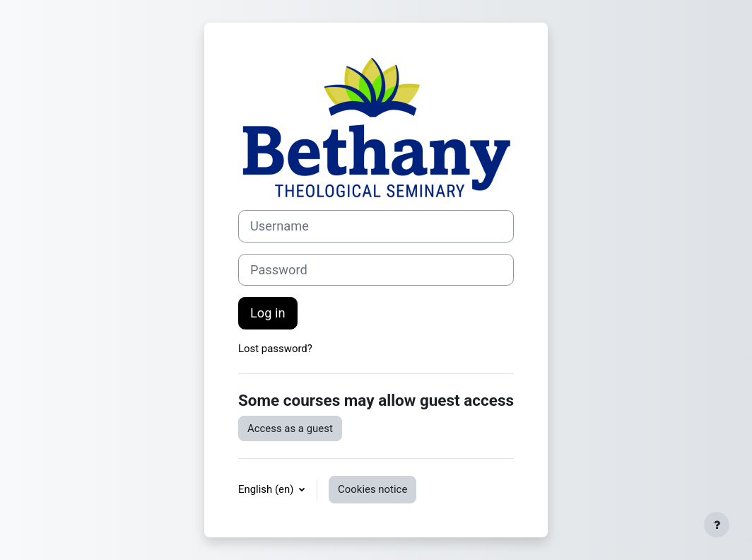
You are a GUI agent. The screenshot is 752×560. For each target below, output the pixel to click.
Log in (268, 313)
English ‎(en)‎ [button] (267, 489)
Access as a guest (290, 428)
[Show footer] (717, 525)
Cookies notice (372, 489)
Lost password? (275, 349)
